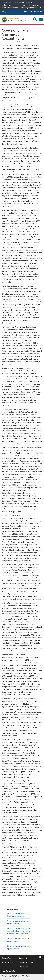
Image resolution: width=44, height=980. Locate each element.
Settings (28, 11)
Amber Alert (24, 967)
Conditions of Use (26, 962)
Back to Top (7, 958)
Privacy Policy (7, 962)
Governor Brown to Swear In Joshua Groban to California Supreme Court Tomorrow (18, 931)
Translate (38, 12)
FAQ (3, 967)
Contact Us (23, 958)
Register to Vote (8, 971)
